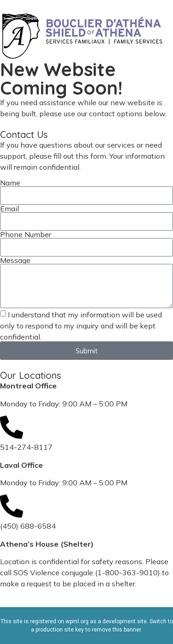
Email (9, 209)
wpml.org (77, 621)
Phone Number (26, 234)
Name (10, 183)
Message (15, 260)
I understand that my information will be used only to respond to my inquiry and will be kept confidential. (81, 326)
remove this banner (116, 630)
